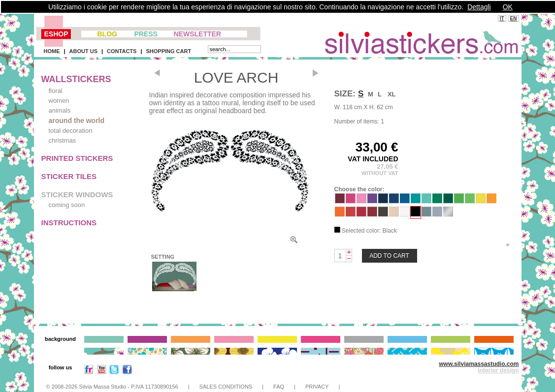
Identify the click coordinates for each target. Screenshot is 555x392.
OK (508, 7)
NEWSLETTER (197, 34)
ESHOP (56, 34)
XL (392, 94)
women (59, 101)
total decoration (71, 131)
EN (514, 18)
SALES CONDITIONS (226, 387)
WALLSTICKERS (76, 79)
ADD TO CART (389, 256)
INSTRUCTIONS (69, 223)
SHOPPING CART (168, 51)
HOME (52, 51)
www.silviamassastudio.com (479, 364)
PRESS (146, 34)
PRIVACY (317, 387)
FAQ (279, 387)
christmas (63, 140)
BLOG (107, 34)
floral (56, 91)
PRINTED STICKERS (77, 158)
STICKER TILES (69, 176)
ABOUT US (83, 51)
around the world (77, 121)
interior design (498, 370)
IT (502, 18)
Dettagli (479, 7)
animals (60, 110)
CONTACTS (122, 51)
